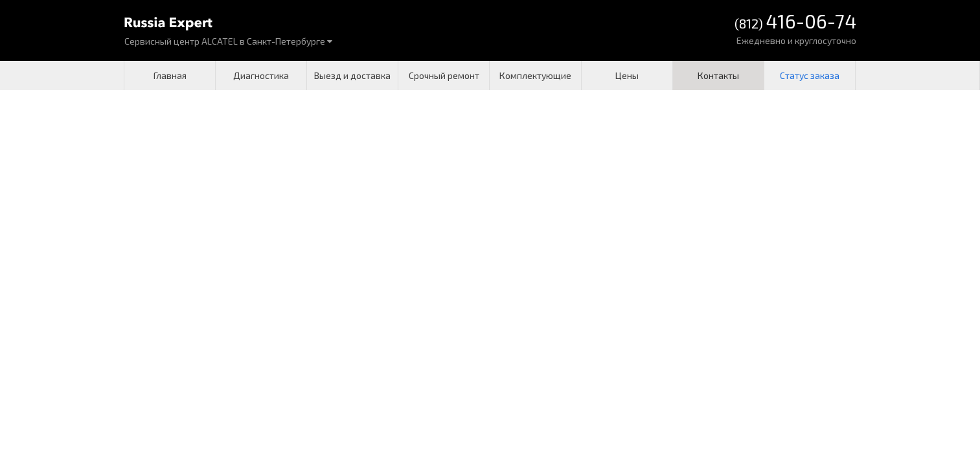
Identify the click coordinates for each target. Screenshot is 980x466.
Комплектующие (535, 75)
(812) (795, 22)
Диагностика (261, 75)
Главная (170, 75)
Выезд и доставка (352, 75)
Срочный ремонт (444, 75)
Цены (627, 75)
